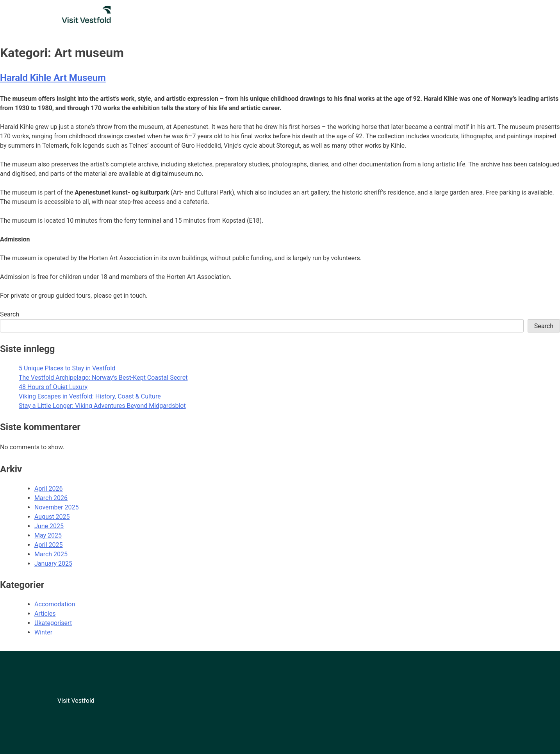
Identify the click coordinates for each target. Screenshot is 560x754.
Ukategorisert (53, 623)
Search (10, 314)
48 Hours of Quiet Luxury (53, 387)
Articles (45, 614)
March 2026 (51, 498)
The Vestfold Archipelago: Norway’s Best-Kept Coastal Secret (103, 378)
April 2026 (49, 489)
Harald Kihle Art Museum (53, 78)
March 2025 (51, 554)
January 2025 (53, 564)
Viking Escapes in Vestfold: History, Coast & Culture (90, 396)
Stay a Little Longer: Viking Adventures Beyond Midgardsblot (102, 406)
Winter (43, 632)
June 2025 (49, 526)
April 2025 (49, 545)
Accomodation (55, 604)
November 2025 (56, 507)
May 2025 (48, 535)
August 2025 (52, 517)
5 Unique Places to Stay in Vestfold (67, 368)
